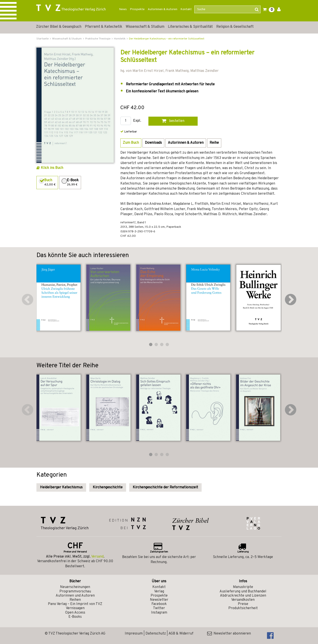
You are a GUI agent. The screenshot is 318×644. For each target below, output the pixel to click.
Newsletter (159, 600)
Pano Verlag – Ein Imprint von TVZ (75, 604)
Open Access (75, 613)
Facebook (159, 604)
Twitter (159, 608)
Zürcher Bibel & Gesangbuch (59, 27)
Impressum (134, 634)
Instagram (159, 613)
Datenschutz (156, 634)
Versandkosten (243, 600)
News (123, 9)
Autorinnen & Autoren (163, 9)
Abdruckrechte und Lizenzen (243, 596)
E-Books (75, 617)
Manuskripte (243, 587)
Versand (97, 557)
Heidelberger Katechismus (61, 487)
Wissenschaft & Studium (145, 27)
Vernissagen (75, 608)
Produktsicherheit (243, 608)
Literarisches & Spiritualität (190, 27)
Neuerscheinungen (75, 587)
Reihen (75, 600)
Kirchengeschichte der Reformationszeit (165, 487)
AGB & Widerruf (181, 634)
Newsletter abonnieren (229, 634)
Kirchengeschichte (108, 487)
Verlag (159, 592)
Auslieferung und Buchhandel (243, 592)
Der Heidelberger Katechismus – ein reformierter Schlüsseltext (167, 39)
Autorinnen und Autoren (75, 596)
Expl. (137, 121)
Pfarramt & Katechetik (103, 27)
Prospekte (137, 9)
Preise (243, 604)
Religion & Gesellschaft (235, 27)
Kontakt (186, 9)
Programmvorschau (75, 592)
